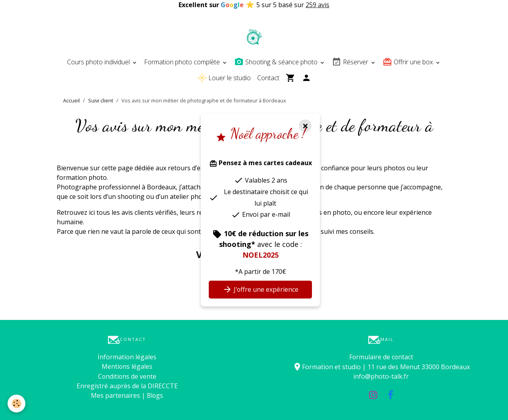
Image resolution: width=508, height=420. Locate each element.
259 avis (317, 5)
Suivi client (101, 100)
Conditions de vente (127, 376)
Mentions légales (127, 366)
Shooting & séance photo (277, 62)
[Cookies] (17, 404)
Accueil (71, 100)
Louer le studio (224, 78)
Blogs (155, 395)
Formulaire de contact (381, 357)
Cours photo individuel (99, 62)
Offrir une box (409, 62)
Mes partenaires (115, 395)
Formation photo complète (183, 62)
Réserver (351, 62)
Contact (268, 78)
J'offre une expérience (261, 289)
